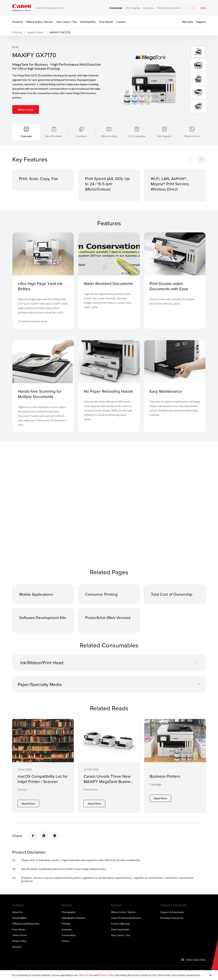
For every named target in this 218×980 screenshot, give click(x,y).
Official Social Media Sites (26, 926)
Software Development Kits (40, 622)
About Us (17, 914)
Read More (28, 806)
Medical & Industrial (168, 8)
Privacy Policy (20, 943)
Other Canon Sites (196, 962)
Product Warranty (121, 926)
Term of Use (86, 975)
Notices (22, 792)
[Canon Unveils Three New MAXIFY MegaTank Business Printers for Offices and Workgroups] (109, 768)
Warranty (188, 22)
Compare (81, 137)
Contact (121, 22)
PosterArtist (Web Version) (108, 619)
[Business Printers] (175, 768)
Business (148, 8)
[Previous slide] (198, 121)
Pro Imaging (133, 8)
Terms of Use (19, 938)
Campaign (156, 786)
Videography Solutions (74, 920)
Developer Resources (172, 920)
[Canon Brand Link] (22, 8)
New (15, 48)
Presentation (69, 938)
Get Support (164, 137)
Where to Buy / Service (40, 22)
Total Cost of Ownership (172, 596)
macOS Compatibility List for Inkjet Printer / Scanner (43, 781)
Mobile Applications (37, 596)
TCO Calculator (137, 137)
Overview (26, 137)
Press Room (106, 22)
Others (66, 943)
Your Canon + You (66, 22)
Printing (66, 926)
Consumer (116, 8)
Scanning (67, 932)
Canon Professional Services (126, 920)
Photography (69, 914)
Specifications (54, 137)
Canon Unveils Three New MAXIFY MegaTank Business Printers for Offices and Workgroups (109, 786)
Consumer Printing (102, 596)
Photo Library (192, 137)
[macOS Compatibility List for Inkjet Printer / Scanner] (43, 768)
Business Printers (165, 778)
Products (18, 22)
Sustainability (88, 22)
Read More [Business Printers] (161, 800)
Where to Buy (26, 111)
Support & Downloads (172, 914)
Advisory (17, 949)
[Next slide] (198, 40)
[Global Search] (193, 8)
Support (201, 22)
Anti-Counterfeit (120, 932)
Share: (17, 838)
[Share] (33, 838)
